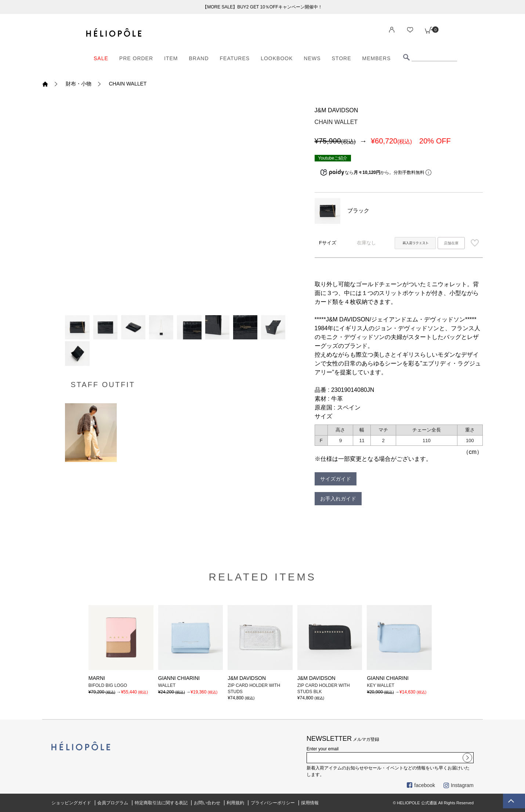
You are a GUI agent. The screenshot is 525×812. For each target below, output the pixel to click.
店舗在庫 (451, 243)
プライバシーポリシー (273, 803)
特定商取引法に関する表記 (161, 803)
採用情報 (310, 803)
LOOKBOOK (277, 58)
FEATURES (235, 58)
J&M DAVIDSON (336, 110)
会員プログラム (113, 803)
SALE (101, 58)
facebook (421, 785)
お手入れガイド (338, 499)
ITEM (171, 58)
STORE (342, 58)
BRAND (199, 58)
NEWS (312, 58)
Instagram (459, 785)
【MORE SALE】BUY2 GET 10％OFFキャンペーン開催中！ (262, 7)
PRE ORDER (136, 58)
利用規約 (235, 803)
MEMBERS (377, 58)
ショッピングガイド (71, 803)
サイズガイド (336, 479)
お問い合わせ (207, 803)
